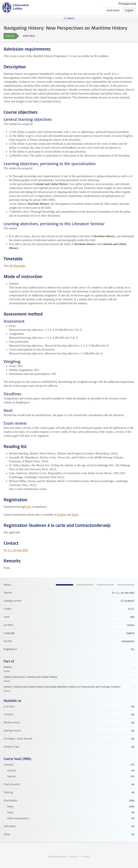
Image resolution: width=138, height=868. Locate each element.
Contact (86, 857)
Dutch (75, 515)
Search (71, 18)
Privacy (74, 857)
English (62, 515)
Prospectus (127, 4)
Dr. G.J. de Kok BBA (16, 550)
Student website (57, 857)
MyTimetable (18, 266)
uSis (29, 507)
